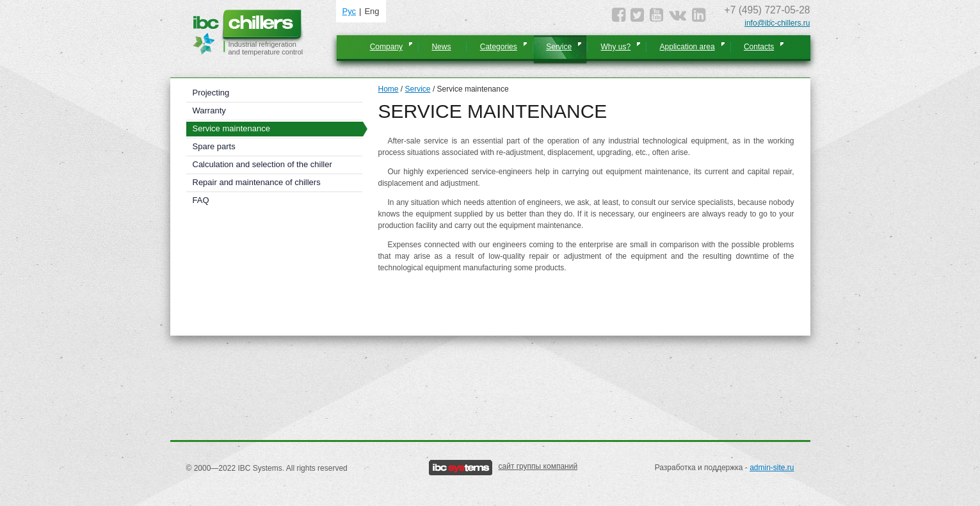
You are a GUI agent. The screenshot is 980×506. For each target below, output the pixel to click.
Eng (372, 11)
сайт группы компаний (538, 466)
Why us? (616, 47)
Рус (349, 11)
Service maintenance (231, 128)
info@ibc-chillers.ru (777, 23)
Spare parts (214, 146)
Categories (499, 47)
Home (389, 89)
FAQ (201, 200)
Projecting (211, 93)
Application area (687, 47)
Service (559, 47)
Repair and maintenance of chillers (257, 182)
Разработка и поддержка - (725, 468)
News (441, 47)
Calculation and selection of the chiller (262, 164)
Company (386, 47)
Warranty (209, 110)
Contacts (759, 47)
